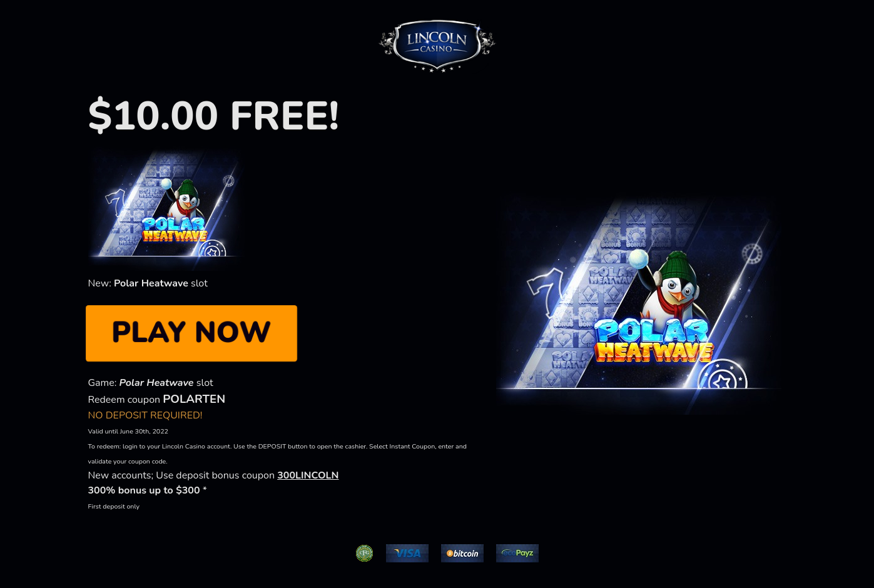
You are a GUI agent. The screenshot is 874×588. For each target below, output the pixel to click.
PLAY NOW (191, 333)
